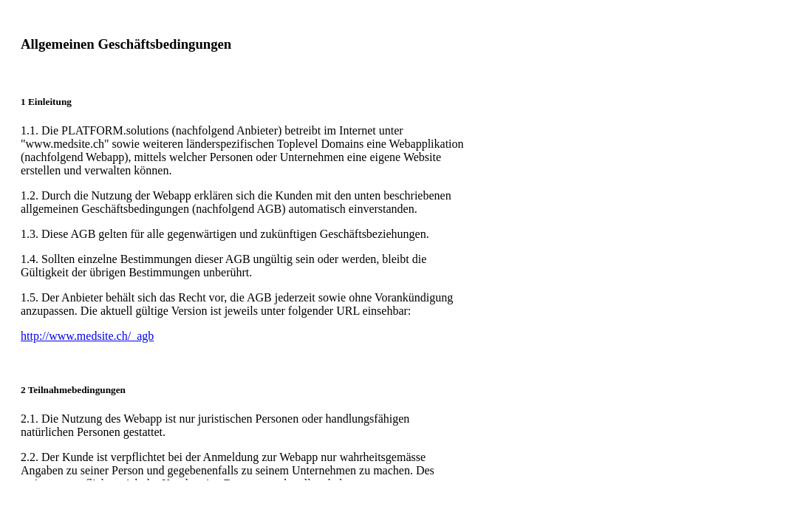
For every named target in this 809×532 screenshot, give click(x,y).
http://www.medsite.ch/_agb (87, 336)
